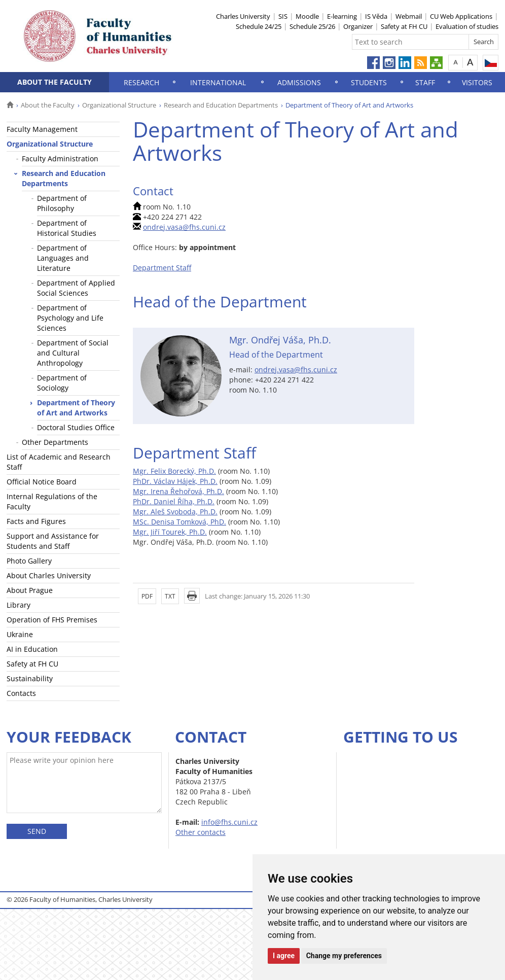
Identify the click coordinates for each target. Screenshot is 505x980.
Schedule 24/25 (259, 26)
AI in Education (32, 649)
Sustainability (30, 678)
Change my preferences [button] (344, 956)
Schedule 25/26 (312, 26)
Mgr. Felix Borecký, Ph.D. (174, 471)
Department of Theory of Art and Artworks (76, 408)
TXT (170, 596)
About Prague (30, 590)
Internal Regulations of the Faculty (52, 501)
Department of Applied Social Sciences (76, 288)
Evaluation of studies (467, 26)
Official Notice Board (42, 482)
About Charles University (49, 575)
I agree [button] (284, 956)
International (218, 82)
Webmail (409, 16)
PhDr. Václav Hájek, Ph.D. (175, 481)
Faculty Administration (60, 159)
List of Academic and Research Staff (59, 462)
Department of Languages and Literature (63, 258)
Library (19, 605)
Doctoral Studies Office (76, 427)
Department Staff (162, 268)
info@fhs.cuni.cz (229, 822)
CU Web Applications (461, 16)
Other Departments (55, 442)
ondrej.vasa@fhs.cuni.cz (184, 227)
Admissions (299, 82)
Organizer (358, 26)
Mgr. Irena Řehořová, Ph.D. (178, 491)
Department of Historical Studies (67, 228)
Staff (425, 82)
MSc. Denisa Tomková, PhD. (179, 522)
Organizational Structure (119, 105)
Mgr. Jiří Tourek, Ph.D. (170, 532)
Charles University (243, 16)
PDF (147, 596)
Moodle (307, 16)
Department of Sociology (62, 383)
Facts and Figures (36, 521)
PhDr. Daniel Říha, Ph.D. (174, 501)
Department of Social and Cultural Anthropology (73, 353)
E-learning (342, 16)
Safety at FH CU (404, 26)
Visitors (477, 82)
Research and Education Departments (221, 105)
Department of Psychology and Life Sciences (70, 318)
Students (369, 82)
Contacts (21, 693)
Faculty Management (42, 129)
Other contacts (201, 832)
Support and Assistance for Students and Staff (53, 541)
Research (141, 82)
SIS (283, 16)
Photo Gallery (29, 561)
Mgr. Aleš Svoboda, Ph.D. (175, 512)
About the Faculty (55, 82)
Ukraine (20, 634)
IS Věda (376, 16)
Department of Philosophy (62, 203)
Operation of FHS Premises (52, 620)
